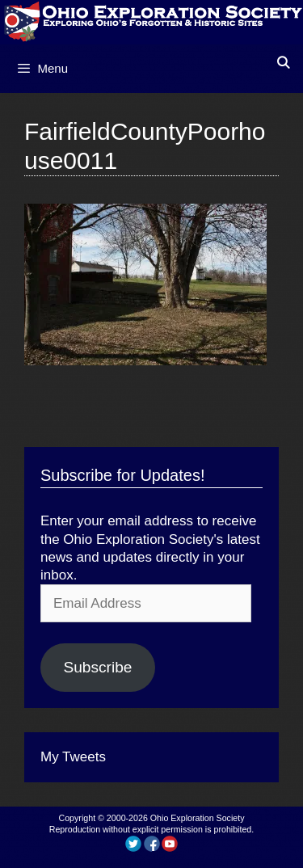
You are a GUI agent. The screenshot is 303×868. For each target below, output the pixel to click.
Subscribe (97, 667)
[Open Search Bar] (283, 63)
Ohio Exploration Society (198, 818)
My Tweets (73, 757)
